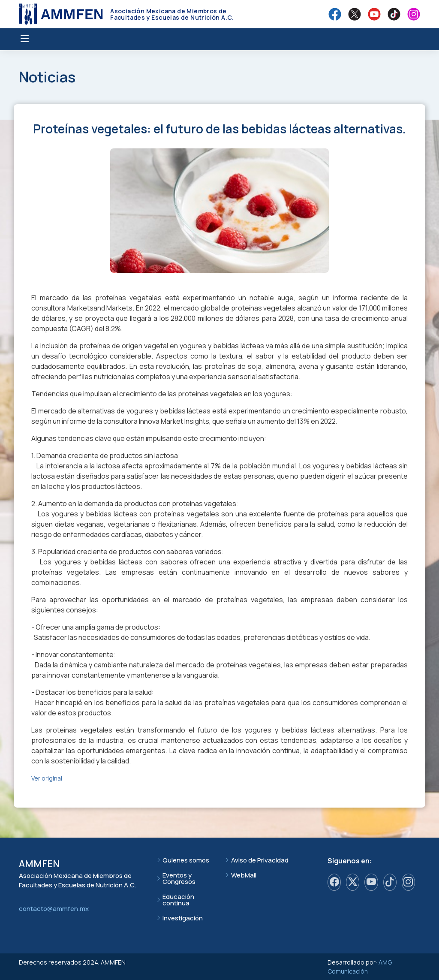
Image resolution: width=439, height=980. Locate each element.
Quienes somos (186, 860)
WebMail (244, 875)
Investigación (183, 918)
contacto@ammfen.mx (54, 909)
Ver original (47, 778)
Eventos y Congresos (179, 878)
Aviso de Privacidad (260, 860)
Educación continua (178, 900)
